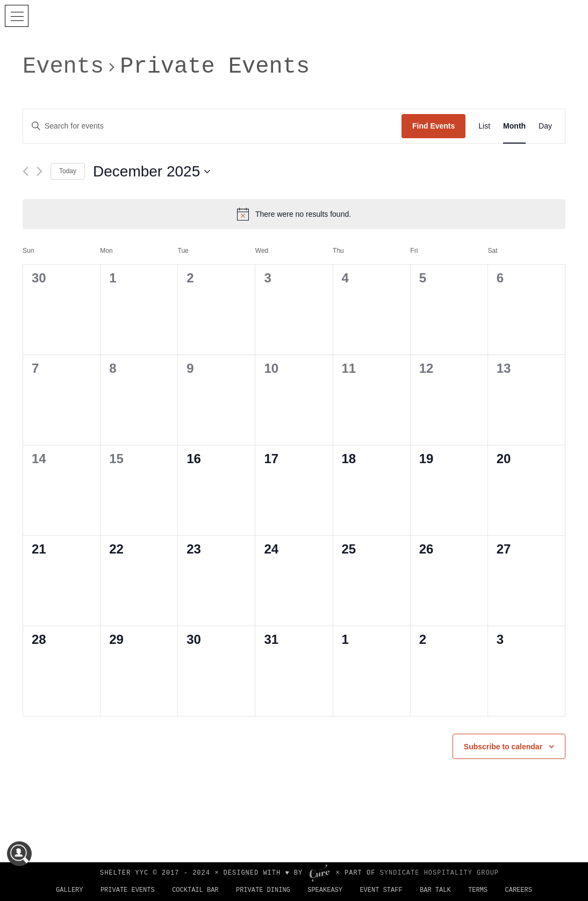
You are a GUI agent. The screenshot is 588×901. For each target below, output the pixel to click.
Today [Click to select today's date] (68, 171)
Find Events (433, 126)
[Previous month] (26, 171)
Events (63, 67)
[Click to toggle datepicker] (152, 172)
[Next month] (40, 171)
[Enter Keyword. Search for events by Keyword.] (212, 126)
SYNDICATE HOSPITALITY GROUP (439, 873)
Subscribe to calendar (503, 747)
